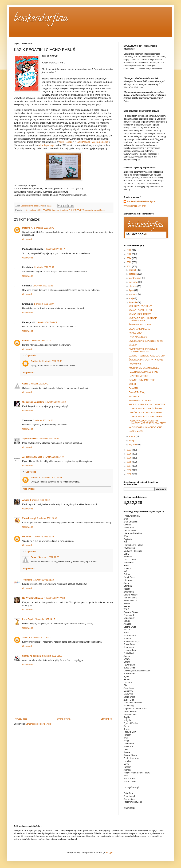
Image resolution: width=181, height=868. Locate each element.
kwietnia (133, 302)
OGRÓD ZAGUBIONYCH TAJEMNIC (146, 413)
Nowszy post (21, 719)
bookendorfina (41, 19)
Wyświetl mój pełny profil (135, 206)
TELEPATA (134, 396)
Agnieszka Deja (30, 439)
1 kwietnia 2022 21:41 (52, 478)
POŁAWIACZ (135, 364)
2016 (129, 470)
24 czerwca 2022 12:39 (48, 557)
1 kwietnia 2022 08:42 (55, 249)
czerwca (133, 294)
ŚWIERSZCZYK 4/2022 (140, 325)
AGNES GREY (136, 333)
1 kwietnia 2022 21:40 (52, 361)
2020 (129, 454)
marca (133, 436)
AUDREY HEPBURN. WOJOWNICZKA (147, 404)
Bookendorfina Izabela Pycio (141, 201)
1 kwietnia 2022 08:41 (44, 228)
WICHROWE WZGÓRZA (140, 306)
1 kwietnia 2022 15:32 (49, 439)
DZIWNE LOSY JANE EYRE (142, 380)
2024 (129, 258)
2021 (129, 450)
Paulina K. (36, 361)
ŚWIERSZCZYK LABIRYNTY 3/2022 (146, 360)
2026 (129, 250)
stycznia (133, 445)
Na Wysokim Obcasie (33, 598)
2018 (129, 462)
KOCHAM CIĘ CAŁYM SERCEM (144, 368)
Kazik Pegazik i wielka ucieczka (92, 142)
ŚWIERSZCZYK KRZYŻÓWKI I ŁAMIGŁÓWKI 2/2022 (143, 350)
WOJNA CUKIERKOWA (140, 314)
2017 (129, 466)
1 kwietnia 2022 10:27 (39, 384)
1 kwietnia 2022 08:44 (44, 304)
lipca (132, 290)
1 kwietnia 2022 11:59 (56, 402)
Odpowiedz (27, 239)
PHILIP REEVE (75, 210)
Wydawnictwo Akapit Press (94, 210)
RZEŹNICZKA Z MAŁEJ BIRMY (143, 372)
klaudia (26, 341)
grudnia (133, 270)
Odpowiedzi (31, 356)
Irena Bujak (28, 619)
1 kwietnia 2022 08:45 (47, 322)
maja (132, 298)
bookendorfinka (29, 210)
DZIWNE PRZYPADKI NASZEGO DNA (147, 356)
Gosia (25, 384)
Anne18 (26, 638)
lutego (132, 441)
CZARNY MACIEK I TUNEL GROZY (146, 417)
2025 (129, 254)
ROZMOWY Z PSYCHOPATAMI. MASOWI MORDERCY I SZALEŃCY (147, 422)
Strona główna (64, 719)
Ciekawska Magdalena (33, 402)
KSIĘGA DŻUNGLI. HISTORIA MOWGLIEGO (143, 319)
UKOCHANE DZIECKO (140, 329)
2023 (129, 262)
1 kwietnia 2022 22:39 (55, 598)
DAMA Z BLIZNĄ (137, 392)
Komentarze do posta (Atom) (39, 724)
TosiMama (27, 580)
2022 (129, 266)
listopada (134, 274)
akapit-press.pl (47, 145)
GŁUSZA (133, 345)
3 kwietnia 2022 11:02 (41, 638)
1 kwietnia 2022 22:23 (44, 580)
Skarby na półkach (32, 656)
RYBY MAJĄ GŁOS (138, 337)
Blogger (110, 853)
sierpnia (133, 286)
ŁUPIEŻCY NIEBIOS (138, 376)
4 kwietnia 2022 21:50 (52, 656)
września (134, 282)
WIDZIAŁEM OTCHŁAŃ (140, 400)
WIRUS (132, 384)
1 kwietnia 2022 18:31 (40, 500)
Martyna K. (28, 228)
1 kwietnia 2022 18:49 (47, 518)
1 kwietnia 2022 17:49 (54, 457)
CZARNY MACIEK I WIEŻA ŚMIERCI (146, 409)
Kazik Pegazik (66, 142)
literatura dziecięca (60, 210)
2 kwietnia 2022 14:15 (45, 619)
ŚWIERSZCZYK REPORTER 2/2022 (146, 341)
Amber (26, 500)
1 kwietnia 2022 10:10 (41, 341)
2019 (129, 458)
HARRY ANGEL (136, 431)
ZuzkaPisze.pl (29, 518)
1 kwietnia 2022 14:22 (43, 420)
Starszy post (107, 719)
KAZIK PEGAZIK (44, 210)
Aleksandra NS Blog (32, 457)
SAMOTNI (134, 388)
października (135, 278)
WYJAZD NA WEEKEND (140, 310)
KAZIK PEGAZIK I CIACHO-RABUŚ (145, 427)
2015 (129, 474)
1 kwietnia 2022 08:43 (43, 286)
